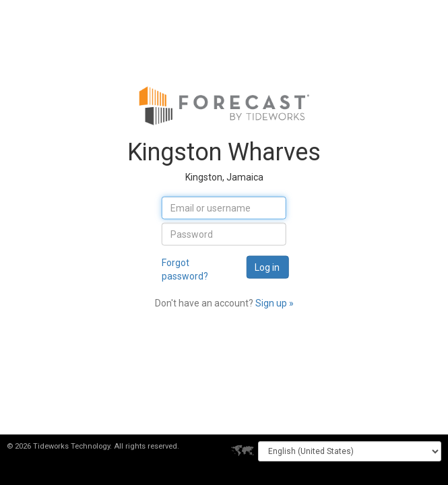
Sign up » (275, 302)
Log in (267, 267)
